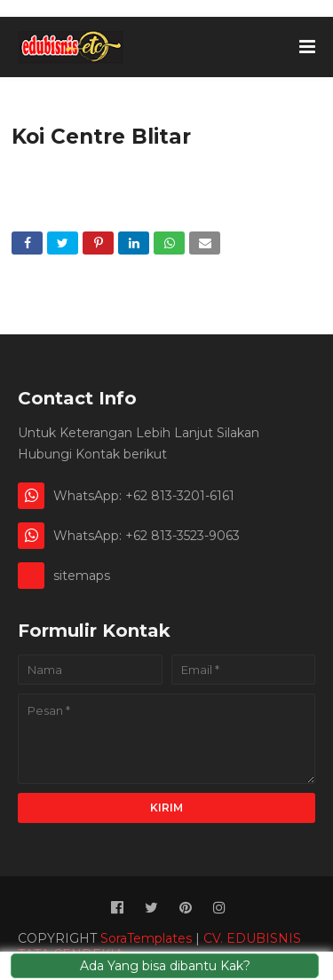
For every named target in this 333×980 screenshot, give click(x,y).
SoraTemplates (146, 938)
